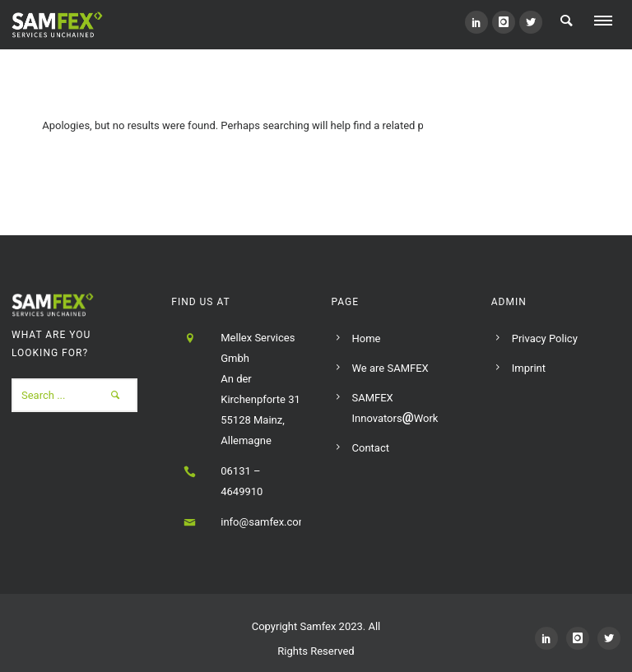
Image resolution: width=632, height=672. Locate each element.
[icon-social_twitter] (531, 22)
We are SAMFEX (390, 368)
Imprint (529, 368)
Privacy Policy (545, 338)
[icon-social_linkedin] (476, 22)
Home (367, 338)
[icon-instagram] (504, 22)
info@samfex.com (264, 522)
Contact (371, 448)
